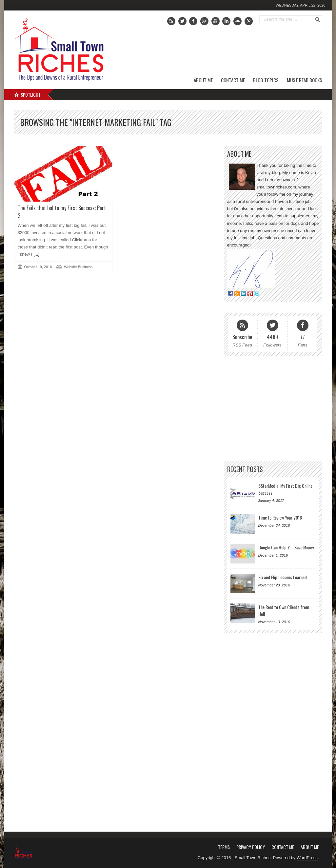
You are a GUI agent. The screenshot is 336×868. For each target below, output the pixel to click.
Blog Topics (266, 80)
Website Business (78, 267)
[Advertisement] (247, 51)
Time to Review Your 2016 (280, 517)
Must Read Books (305, 80)
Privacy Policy (251, 847)
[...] (36, 254)
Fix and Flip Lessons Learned (283, 577)
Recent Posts (245, 469)
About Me (203, 80)
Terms (224, 847)
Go (318, 20)
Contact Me (233, 80)
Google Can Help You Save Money (286, 547)
